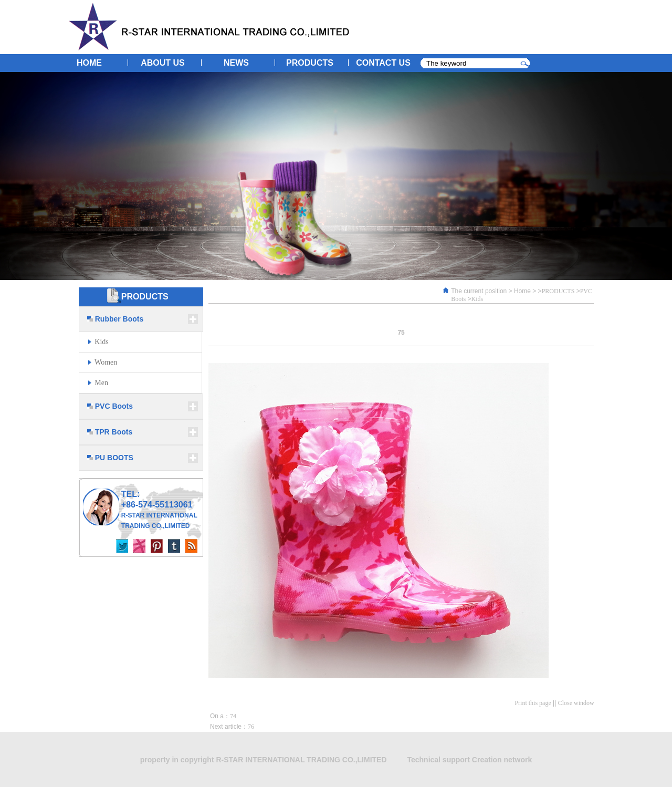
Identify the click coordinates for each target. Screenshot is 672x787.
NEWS (236, 63)
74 (233, 716)
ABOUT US (163, 63)
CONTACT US (383, 63)
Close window (576, 703)
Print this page (533, 703)
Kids (477, 299)
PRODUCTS (310, 63)
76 (251, 727)
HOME (89, 63)
